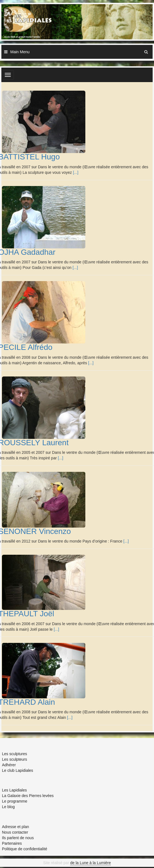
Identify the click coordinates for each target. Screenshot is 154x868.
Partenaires (12, 843)
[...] (75, 172)
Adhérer (9, 765)
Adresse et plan (15, 827)
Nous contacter (15, 832)
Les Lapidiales (14, 790)
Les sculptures (14, 754)
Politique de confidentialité (25, 849)
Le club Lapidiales (18, 770)
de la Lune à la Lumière (90, 863)
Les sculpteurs (14, 759)
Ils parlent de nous (18, 838)
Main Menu (20, 52)
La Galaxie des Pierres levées (28, 796)
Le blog (8, 807)
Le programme (15, 801)
